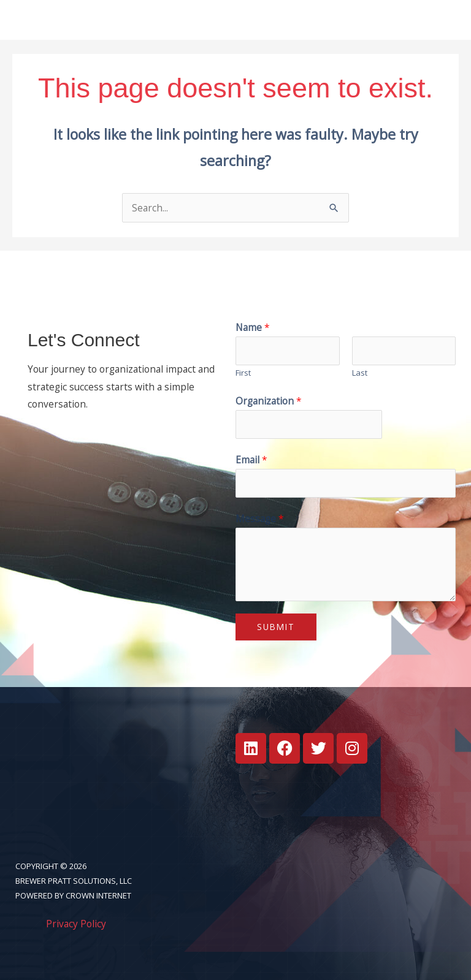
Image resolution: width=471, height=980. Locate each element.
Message (260, 519)
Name (253, 327)
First (243, 373)
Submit (276, 627)
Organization (269, 401)
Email (251, 460)
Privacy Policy (76, 924)
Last (360, 373)
